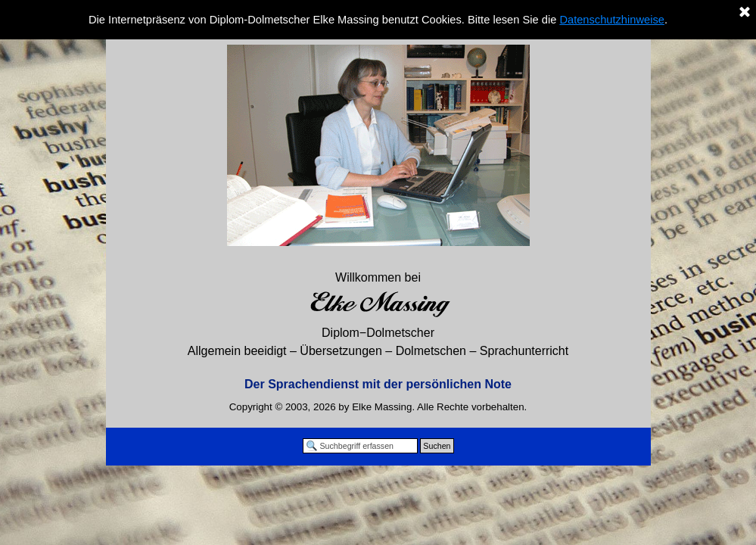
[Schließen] (745, 13)
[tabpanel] (378, 331)
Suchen (437, 446)
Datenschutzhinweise (612, 20)
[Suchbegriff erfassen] (361, 446)
